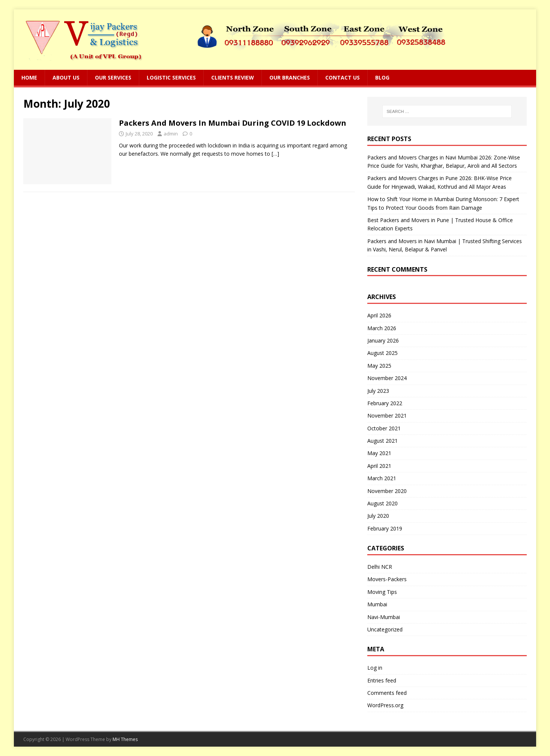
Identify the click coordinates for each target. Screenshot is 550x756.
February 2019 (385, 528)
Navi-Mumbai (384, 617)
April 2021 (379, 466)
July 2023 (378, 391)
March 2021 (382, 478)
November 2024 (387, 378)
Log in (375, 668)
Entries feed (382, 680)
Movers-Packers (387, 579)
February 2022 (385, 403)
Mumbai (377, 604)
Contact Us (343, 77)
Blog (382, 77)
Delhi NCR (380, 567)
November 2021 (387, 416)
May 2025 (379, 366)
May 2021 (379, 453)
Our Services (113, 77)
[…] (275, 154)
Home (29, 77)
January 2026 (383, 340)
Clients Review (233, 77)
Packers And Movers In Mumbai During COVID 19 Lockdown (233, 123)
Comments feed (387, 693)
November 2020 (387, 491)
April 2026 (379, 315)
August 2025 (382, 353)
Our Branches (290, 77)
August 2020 (382, 503)
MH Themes (125, 739)
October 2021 (384, 428)
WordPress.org (385, 705)
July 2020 (378, 516)
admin (171, 134)
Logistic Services (171, 77)
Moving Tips (382, 592)
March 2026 (382, 328)
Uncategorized (385, 629)
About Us (66, 77)
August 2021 (382, 441)
